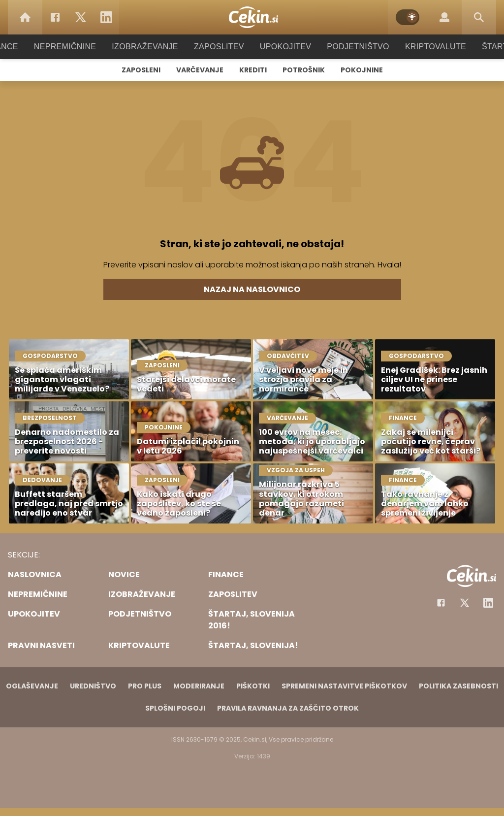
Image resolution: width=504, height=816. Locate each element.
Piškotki (253, 686)
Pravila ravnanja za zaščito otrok (288, 708)
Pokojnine (362, 70)
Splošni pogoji (175, 708)
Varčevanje (200, 70)
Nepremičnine (75, 47)
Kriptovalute (425, 47)
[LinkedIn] (106, 17)
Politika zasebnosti (458, 686)
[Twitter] (81, 17)
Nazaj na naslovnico (252, 289)
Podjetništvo (352, 47)
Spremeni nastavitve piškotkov (344, 686)
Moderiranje (199, 686)
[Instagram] (488, 603)
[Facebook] (55, 17)
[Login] (444, 17)
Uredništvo (93, 686)
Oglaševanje (32, 686)
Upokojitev (282, 47)
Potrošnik (304, 70)
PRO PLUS (145, 686)
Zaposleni (141, 70)
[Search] (479, 17)
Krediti (253, 70)
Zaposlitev (219, 47)
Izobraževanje (149, 47)
